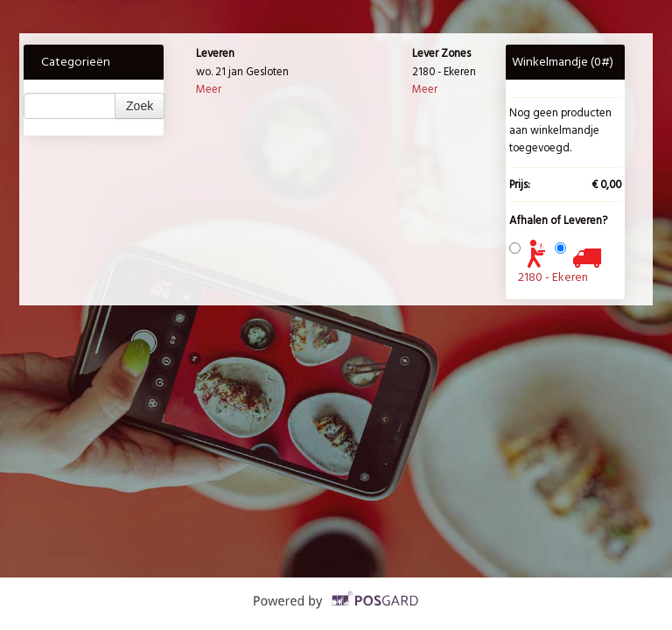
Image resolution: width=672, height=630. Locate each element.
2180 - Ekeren (553, 277)
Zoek (140, 106)
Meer (209, 89)
